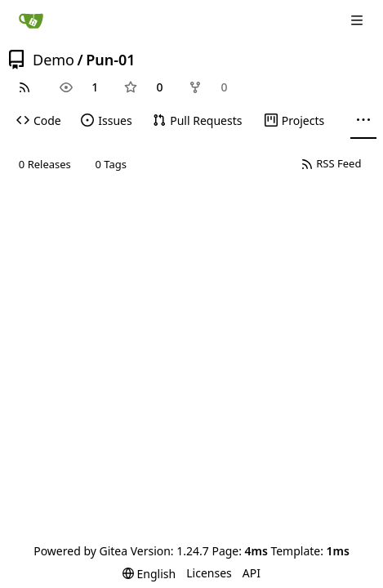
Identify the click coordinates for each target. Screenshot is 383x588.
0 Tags (111, 164)
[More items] (363, 121)
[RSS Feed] (24, 87)
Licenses (209, 573)
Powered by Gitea (80, 551)
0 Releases (45, 164)
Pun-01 (110, 60)
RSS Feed (331, 163)
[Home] (31, 20)
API (252, 573)
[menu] (149, 574)
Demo (53, 60)
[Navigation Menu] (359, 20)
